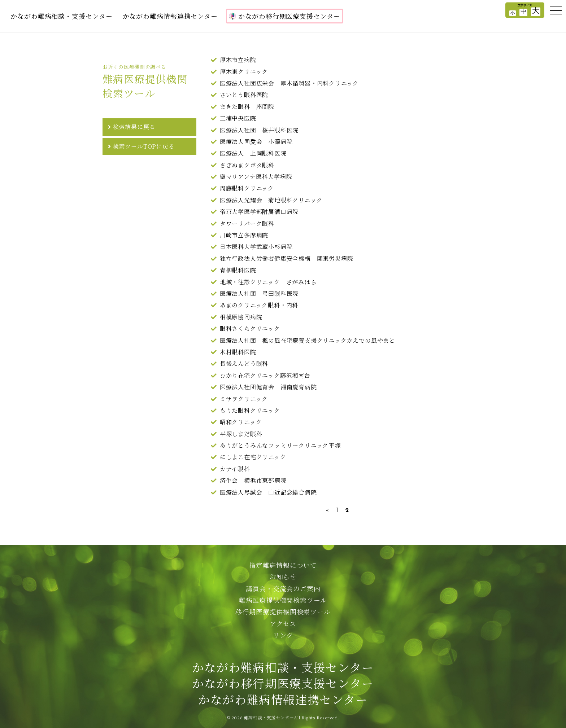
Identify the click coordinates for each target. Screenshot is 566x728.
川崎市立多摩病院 (244, 235)
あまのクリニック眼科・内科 (259, 305)
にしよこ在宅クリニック (253, 457)
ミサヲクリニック (244, 399)
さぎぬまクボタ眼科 (247, 165)
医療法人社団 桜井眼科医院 (259, 130)
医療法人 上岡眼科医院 (253, 153)
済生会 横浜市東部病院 (253, 480)
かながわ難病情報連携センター (170, 16)
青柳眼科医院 (238, 270)
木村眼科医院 (238, 352)
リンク (283, 635)
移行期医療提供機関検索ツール (283, 611)
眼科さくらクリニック (250, 328)
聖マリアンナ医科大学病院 (256, 177)
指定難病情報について (283, 565)
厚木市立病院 (238, 60)
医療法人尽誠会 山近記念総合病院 (268, 492)
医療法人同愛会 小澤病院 (256, 142)
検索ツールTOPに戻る (144, 146)
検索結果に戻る (134, 127)
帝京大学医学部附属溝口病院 (259, 212)
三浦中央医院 (238, 118)
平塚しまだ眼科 (241, 434)
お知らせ (283, 576)
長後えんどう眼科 (244, 363)
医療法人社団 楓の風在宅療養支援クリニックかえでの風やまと (308, 340)
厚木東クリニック (244, 72)
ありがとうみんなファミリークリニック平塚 (280, 445)
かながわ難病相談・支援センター (62, 16)
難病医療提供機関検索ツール (283, 600)
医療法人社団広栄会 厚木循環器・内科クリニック (289, 83)
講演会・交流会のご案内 (283, 588)
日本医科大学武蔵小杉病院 (256, 247)
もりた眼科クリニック (250, 410)
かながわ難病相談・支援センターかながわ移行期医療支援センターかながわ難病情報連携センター (283, 683)
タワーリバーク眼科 (247, 223)
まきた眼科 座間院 (247, 107)
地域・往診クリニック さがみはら (268, 282)
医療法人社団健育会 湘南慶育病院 (268, 387)
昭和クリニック (241, 422)
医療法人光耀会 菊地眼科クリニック (271, 200)
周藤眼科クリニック (247, 188)
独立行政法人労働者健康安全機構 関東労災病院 (287, 258)
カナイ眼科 (235, 469)
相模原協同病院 (241, 317)
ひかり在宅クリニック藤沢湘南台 (265, 375)
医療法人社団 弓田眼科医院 (259, 293)
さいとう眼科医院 (244, 95)
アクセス (283, 623)
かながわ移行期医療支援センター (285, 16)
